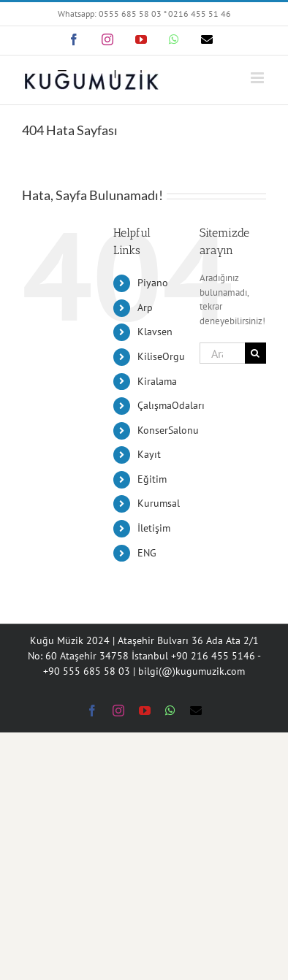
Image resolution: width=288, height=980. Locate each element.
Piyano (153, 283)
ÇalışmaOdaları (171, 405)
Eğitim (152, 479)
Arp (145, 307)
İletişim (154, 528)
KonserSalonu (168, 430)
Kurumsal (159, 503)
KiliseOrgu (161, 356)
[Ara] (255, 353)
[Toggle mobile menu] (258, 78)
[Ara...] (222, 353)
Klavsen (155, 332)
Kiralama (157, 381)
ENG (147, 553)
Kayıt (149, 454)
